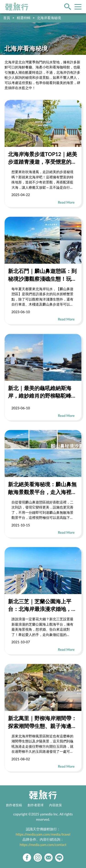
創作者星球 (36, 805)
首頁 (7, 18)
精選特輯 (24, 18)
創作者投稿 (14, 805)
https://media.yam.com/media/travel (43, 834)
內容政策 (55, 805)
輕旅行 (17, 7)
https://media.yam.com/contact (43, 845)
